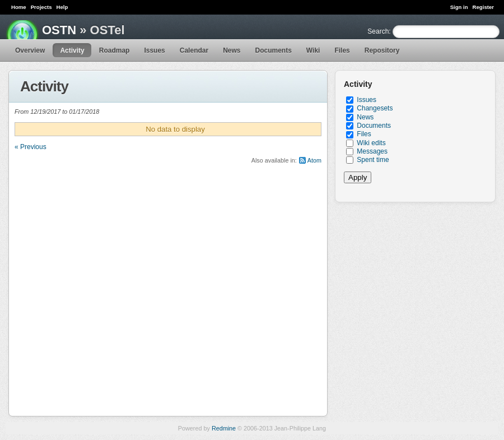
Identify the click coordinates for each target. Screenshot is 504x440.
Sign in (459, 7)
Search (378, 31)
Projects (41, 7)
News (232, 50)
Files (342, 50)
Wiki (313, 50)
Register (483, 7)
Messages (372, 151)
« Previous (31, 147)
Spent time (373, 160)
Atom (314, 160)
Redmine (224, 428)
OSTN (59, 30)
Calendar (194, 50)
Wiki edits (371, 143)
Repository (382, 50)
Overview (30, 50)
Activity (72, 50)
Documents (274, 50)
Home (19, 7)
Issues (154, 50)
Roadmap (115, 50)
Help (62, 7)
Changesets (375, 108)
